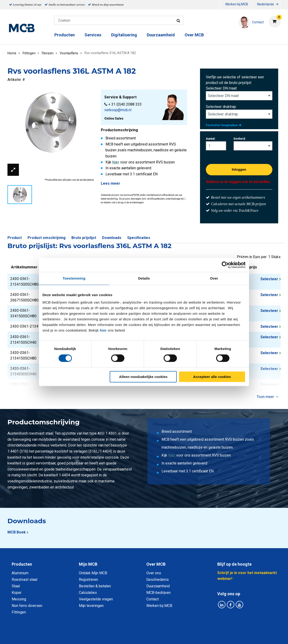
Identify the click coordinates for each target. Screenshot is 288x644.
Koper (17, 593)
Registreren (88, 580)
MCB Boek (17, 532)
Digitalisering (124, 35)
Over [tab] (214, 278)
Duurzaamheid (161, 35)
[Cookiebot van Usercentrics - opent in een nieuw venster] (225, 265)
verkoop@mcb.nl (118, 110)
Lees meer (111, 183)
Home (12, 53)
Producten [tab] (22, 564)
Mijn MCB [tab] (88, 564)
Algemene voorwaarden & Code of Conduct (150, 635)
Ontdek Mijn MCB (93, 573)
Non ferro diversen (27, 606)
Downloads (112, 238)
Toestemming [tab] (74, 278)
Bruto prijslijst (84, 238)
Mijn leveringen (91, 606)
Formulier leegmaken (224, 125)
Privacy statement (94, 635)
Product (15, 238)
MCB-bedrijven (158, 593)
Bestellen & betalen (95, 586)
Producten (65, 35)
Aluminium (20, 573)
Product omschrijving (47, 238)
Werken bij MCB (237, 4)
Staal (16, 586)
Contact (153, 599)
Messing (19, 599)
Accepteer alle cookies (212, 377)
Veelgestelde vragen (96, 599)
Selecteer (269, 279)
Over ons (154, 573)
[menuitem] (220, 5)
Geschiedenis (158, 580)
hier (103, 330)
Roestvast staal (25, 580)
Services (93, 35)
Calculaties (88, 593)
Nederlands (266, 4)
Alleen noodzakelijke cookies (143, 377)
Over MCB (194, 35)
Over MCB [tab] (156, 564)
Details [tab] (144, 278)
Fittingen (19, 612)
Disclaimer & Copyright (210, 635)
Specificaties (139, 238)
